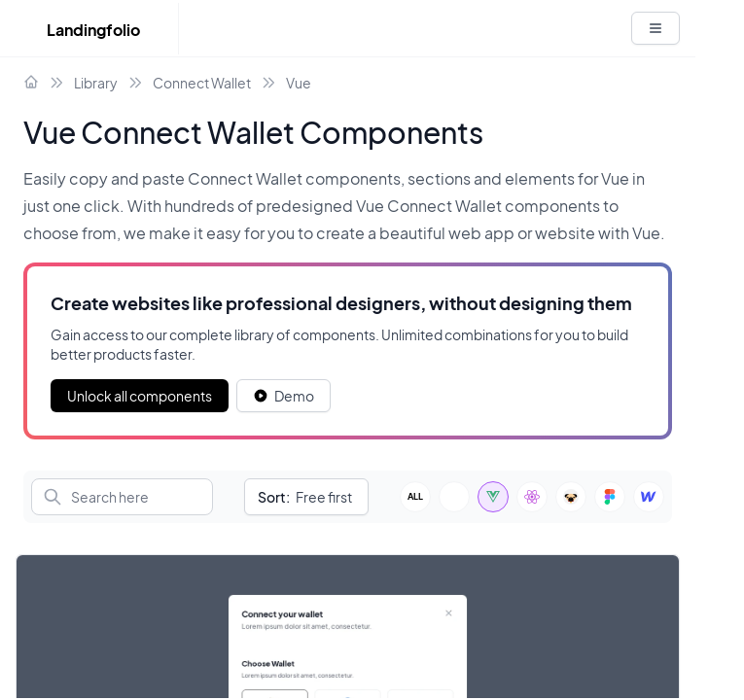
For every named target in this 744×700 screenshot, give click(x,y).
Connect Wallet (202, 83)
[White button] (655, 28)
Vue (299, 83)
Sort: (274, 497)
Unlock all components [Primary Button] (140, 396)
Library (96, 83)
